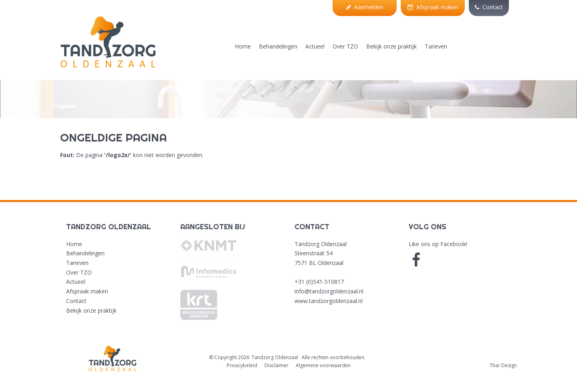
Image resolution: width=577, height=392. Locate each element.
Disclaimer (276, 365)
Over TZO (345, 46)
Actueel (315, 46)
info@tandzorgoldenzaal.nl (329, 291)
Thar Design (503, 365)
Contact (489, 7)
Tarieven (436, 46)
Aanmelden (365, 7)
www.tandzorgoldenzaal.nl (329, 301)
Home (243, 46)
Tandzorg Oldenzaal (275, 357)
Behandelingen (278, 46)
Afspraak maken (433, 7)
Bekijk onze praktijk (391, 46)
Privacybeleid (242, 365)
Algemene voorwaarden (323, 365)
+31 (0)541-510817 (319, 282)
